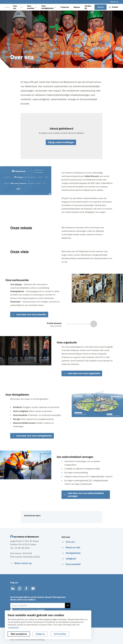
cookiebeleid (13, 627)
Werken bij (114, 2)
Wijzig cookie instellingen (61, 142)
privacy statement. (38, 610)
